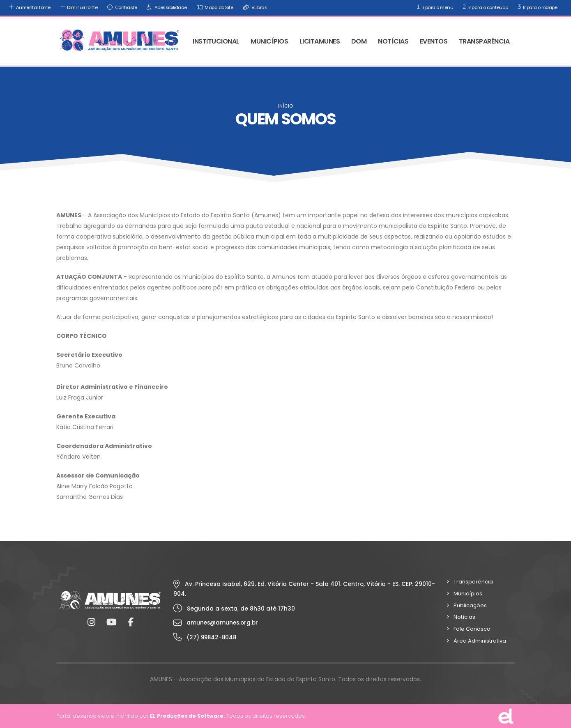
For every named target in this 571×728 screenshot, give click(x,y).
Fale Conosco (472, 629)
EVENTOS (434, 41)
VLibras (254, 7)
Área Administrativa (480, 641)
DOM (359, 41)
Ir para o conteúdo (485, 7)
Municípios (468, 594)
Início (285, 106)
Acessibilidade (166, 7)
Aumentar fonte (29, 7)
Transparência (473, 582)
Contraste (121, 7)
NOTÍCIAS (393, 41)
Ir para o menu (434, 7)
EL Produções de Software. (188, 716)
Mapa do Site (214, 7)
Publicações (470, 605)
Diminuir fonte (78, 7)
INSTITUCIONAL (216, 41)
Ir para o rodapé (537, 7)
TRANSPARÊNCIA (484, 41)
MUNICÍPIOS (269, 41)
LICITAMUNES (320, 41)
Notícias (464, 617)
